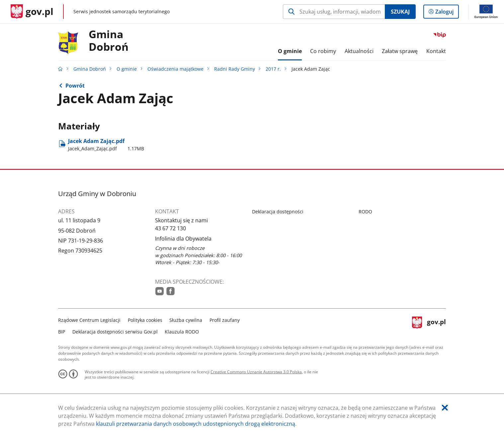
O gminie (127, 69)
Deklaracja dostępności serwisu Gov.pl (115, 332)
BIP (62, 332)
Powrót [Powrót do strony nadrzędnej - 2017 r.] (75, 86)
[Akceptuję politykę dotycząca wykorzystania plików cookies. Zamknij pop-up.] (445, 408)
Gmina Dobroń (109, 41)
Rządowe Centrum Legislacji (89, 320)
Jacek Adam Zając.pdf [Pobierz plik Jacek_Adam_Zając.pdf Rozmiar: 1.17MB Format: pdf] (106, 145)
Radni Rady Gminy (235, 69)
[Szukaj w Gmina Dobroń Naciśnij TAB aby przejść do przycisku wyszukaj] (334, 12)
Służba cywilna (186, 320)
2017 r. (273, 69)
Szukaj (400, 12)
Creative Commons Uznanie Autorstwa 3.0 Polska (256, 372)
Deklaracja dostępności (278, 212)
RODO (365, 212)
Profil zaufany (225, 320)
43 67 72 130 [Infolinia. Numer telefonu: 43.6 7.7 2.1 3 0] (170, 228)
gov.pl (429, 325)
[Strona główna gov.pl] (32, 12)
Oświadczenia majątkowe (175, 69)
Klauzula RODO (182, 332)
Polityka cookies (145, 320)
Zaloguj (446, 13)
